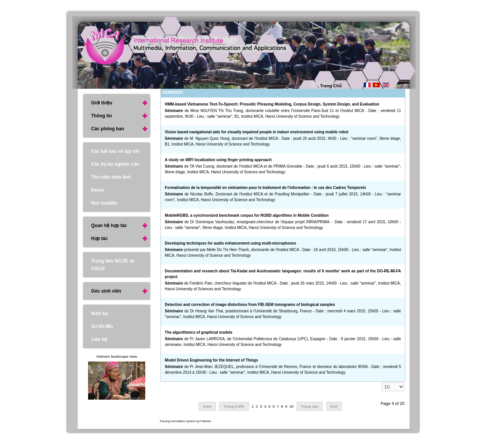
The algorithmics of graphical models (198, 332)
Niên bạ (100, 314)
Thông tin (102, 116)
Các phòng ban (108, 129)
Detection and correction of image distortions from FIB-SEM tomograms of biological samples (250, 305)
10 (291, 406)
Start (207, 406)
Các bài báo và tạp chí (115, 151)
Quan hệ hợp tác (109, 226)
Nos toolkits (104, 203)
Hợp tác (100, 238)
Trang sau (310, 406)
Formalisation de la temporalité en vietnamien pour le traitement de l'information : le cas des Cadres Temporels (265, 188)
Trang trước (234, 406)
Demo (97, 190)
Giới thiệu (102, 103)
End (334, 406)
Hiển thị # (382, 383)
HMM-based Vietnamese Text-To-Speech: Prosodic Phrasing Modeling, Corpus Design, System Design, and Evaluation (272, 104)
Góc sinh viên (106, 291)
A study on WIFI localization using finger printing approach (218, 160)
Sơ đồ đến (102, 326)
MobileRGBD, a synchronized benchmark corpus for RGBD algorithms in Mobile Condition (246, 215)
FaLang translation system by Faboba (185, 421)
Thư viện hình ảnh (111, 177)
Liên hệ (99, 339)
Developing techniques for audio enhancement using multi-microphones (230, 243)
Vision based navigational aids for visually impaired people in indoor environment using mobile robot (257, 132)
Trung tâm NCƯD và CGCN (113, 265)
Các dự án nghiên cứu (115, 164)
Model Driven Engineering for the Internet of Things (211, 360)
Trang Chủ (331, 86)
